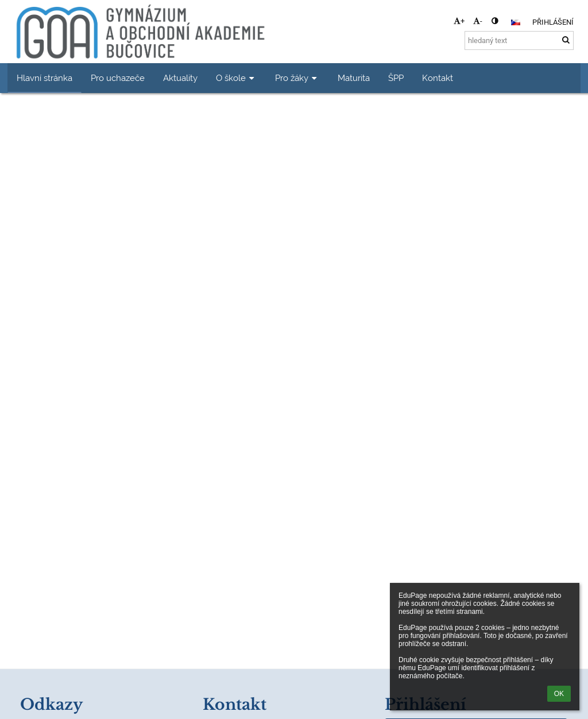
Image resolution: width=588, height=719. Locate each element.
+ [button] (459, 21)
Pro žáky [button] (297, 78)
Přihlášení (553, 22)
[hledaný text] (519, 40)
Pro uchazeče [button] (118, 78)
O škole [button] (236, 78)
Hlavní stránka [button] (45, 78)
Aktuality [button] (180, 78)
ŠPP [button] (396, 78)
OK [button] (559, 694)
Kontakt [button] (438, 78)
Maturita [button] (354, 78)
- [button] (478, 21)
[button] (516, 22)
